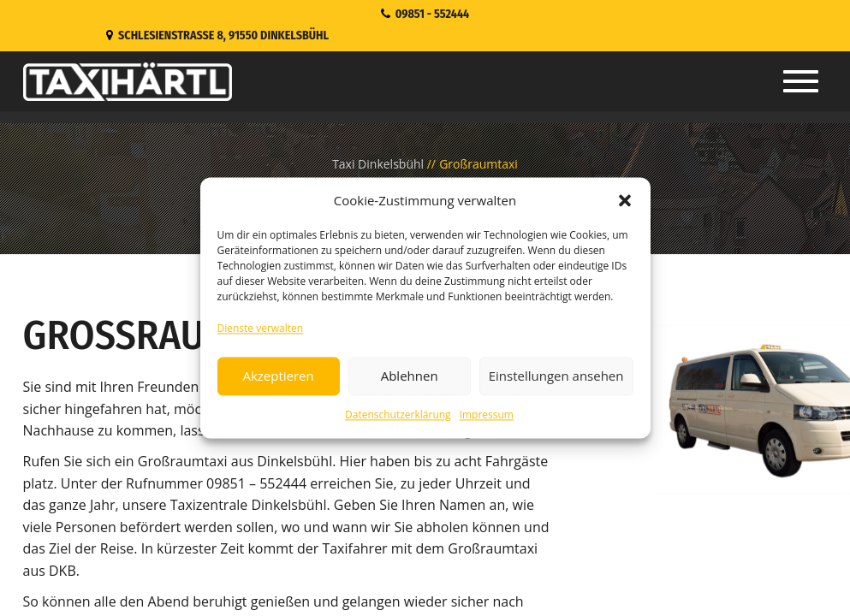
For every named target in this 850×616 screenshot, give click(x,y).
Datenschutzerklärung (398, 415)
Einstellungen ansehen (556, 376)
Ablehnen (410, 376)
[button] (625, 200)
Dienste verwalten (261, 328)
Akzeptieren (278, 376)
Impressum (487, 415)
